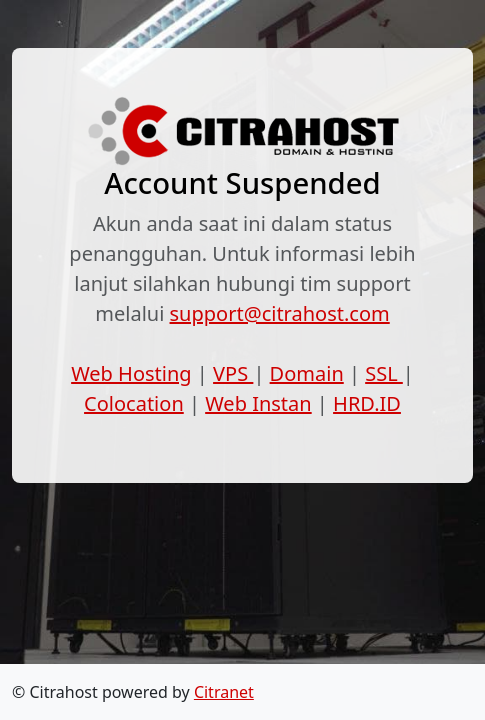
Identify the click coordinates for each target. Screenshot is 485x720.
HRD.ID (367, 403)
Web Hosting (131, 373)
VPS (233, 373)
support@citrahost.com (280, 313)
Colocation (134, 403)
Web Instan (258, 403)
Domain (307, 373)
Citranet (224, 692)
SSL (384, 373)
